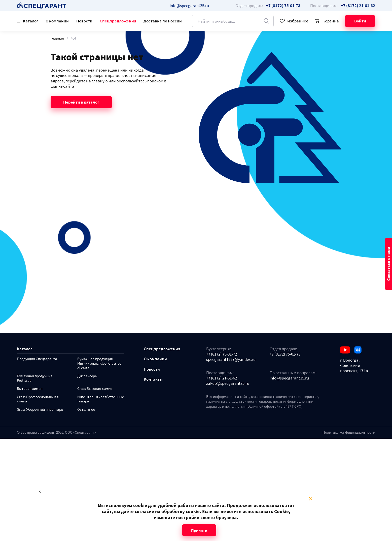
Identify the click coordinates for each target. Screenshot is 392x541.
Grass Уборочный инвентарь (40, 410)
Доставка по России (163, 21)
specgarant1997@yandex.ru (231, 359)
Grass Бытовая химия (95, 389)
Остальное (86, 410)
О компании (57, 21)
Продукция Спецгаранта (37, 359)
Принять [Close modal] (199, 530)
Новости (84, 21)
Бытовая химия (30, 389)
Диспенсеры (87, 376)
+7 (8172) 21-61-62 (222, 378)
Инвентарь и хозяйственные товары (101, 399)
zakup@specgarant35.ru (228, 383)
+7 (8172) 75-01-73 (285, 354)
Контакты (153, 379)
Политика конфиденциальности (349, 432)
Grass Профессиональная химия (38, 399)
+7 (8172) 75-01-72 (222, 354)
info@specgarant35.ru (189, 6)
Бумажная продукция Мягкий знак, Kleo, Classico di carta (99, 363)
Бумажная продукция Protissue (35, 378)
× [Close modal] (311, 499)
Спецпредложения (118, 21)
